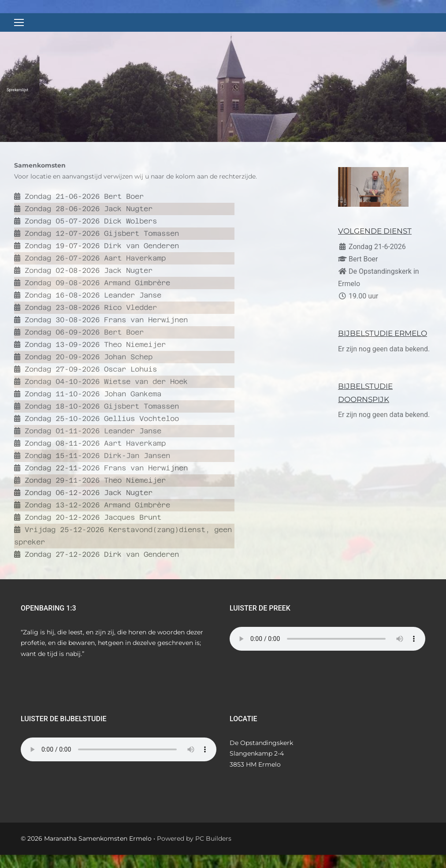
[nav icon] (19, 22)
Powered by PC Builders (194, 838)
